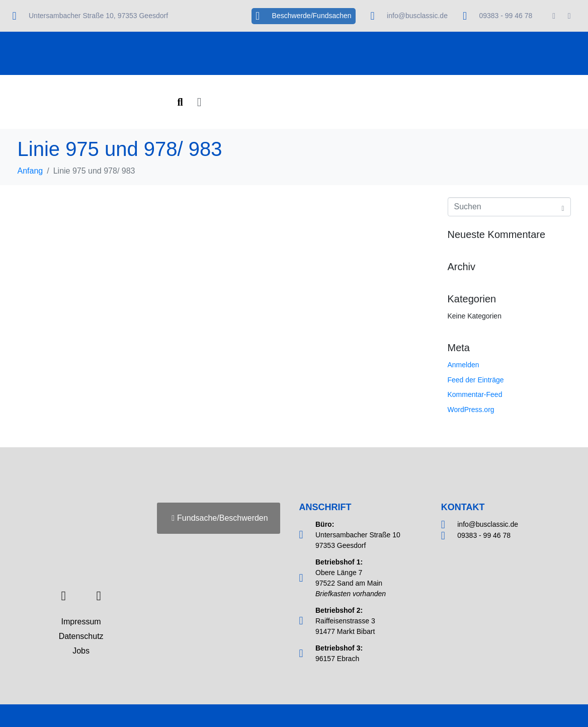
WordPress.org (471, 410)
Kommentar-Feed (475, 394)
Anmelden (464, 365)
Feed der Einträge (476, 380)
